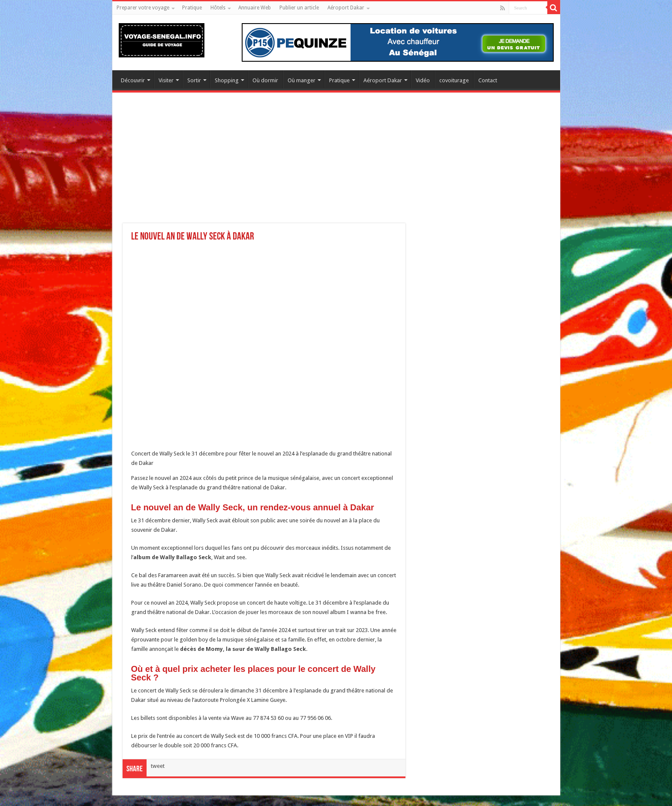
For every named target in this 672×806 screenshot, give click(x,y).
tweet (158, 766)
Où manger (301, 80)
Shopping (227, 80)
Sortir (194, 80)
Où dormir (265, 80)
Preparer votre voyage (143, 8)
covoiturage (454, 80)
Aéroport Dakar (346, 8)
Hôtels (218, 8)
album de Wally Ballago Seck (172, 557)
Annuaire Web (255, 8)
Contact (488, 80)
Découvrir (133, 80)
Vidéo (423, 80)
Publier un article (299, 8)
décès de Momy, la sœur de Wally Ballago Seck (243, 649)
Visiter (166, 80)
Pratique (192, 8)
